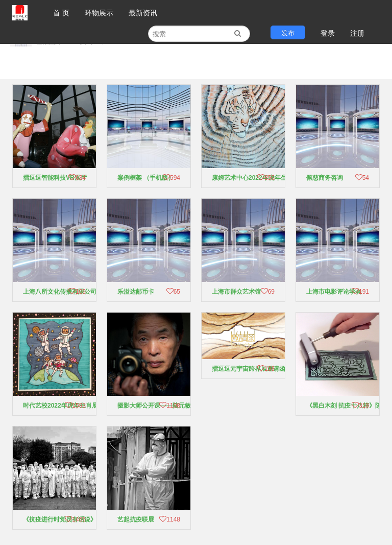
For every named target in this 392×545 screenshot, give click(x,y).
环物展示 (99, 13)
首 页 (61, 13)
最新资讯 (143, 13)
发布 (288, 33)
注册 (357, 33)
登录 (328, 33)
